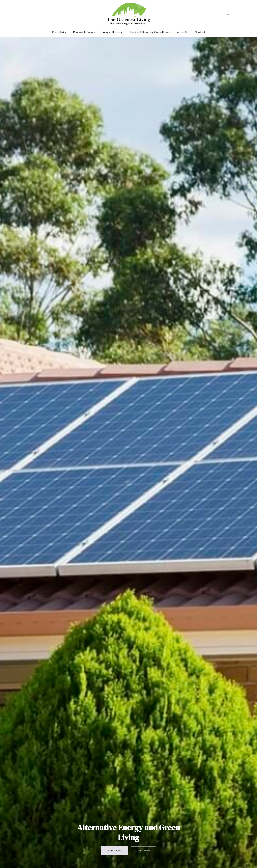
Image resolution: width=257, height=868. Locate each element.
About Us (183, 32)
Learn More (143, 851)
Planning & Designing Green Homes (150, 32)
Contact (200, 32)
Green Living (59, 32)
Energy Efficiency (112, 32)
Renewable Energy (84, 32)
